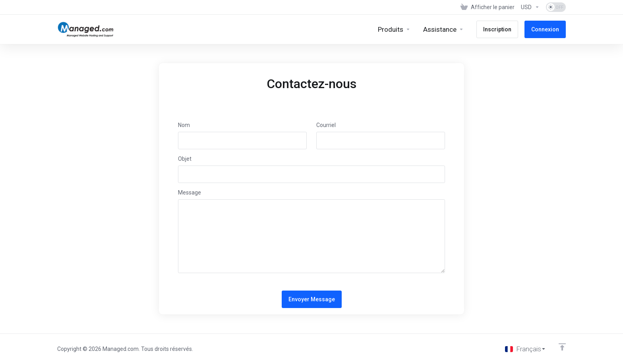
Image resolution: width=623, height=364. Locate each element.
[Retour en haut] (562, 347)
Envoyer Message (312, 299)
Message (190, 193)
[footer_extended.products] (394, 29)
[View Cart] (488, 7)
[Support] (443, 29)
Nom (184, 125)
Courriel (326, 125)
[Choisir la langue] (525, 349)
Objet (185, 159)
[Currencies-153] (530, 7)
